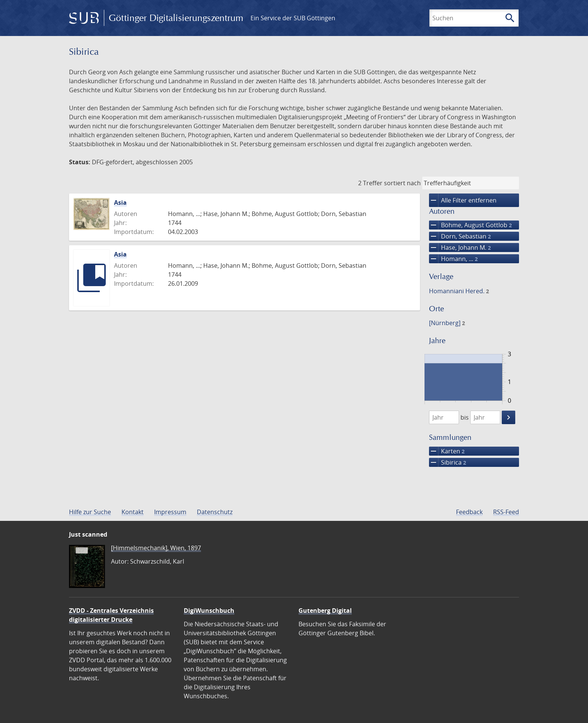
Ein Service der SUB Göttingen (293, 18)
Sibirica (448, 462)
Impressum (170, 512)
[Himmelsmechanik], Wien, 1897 (156, 548)
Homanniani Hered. (459, 291)
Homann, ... (453, 259)
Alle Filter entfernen (463, 200)
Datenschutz (215, 512)
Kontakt (133, 512)
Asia (120, 202)
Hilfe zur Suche (90, 512)
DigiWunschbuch (209, 610)
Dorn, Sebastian (460, 236)
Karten (447, 451)
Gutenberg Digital (325, 610)
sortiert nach (402, 183)
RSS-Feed (506, 512)
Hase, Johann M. (460, 247)
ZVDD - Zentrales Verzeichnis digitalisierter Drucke (111, 615)
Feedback (469, 512)
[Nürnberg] (447, 323)
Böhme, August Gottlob (470, 225)
